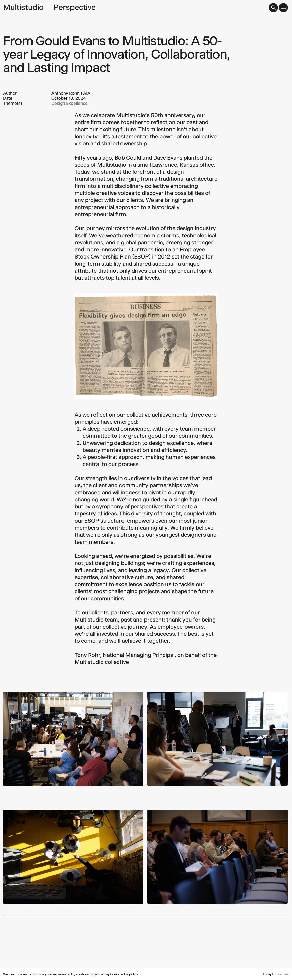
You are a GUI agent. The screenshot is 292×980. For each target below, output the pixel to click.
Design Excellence (69, 103)
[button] (273, 8)
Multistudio (23, 7)
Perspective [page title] (75, 7)
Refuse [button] (283, 974)
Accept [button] (268, 974)
